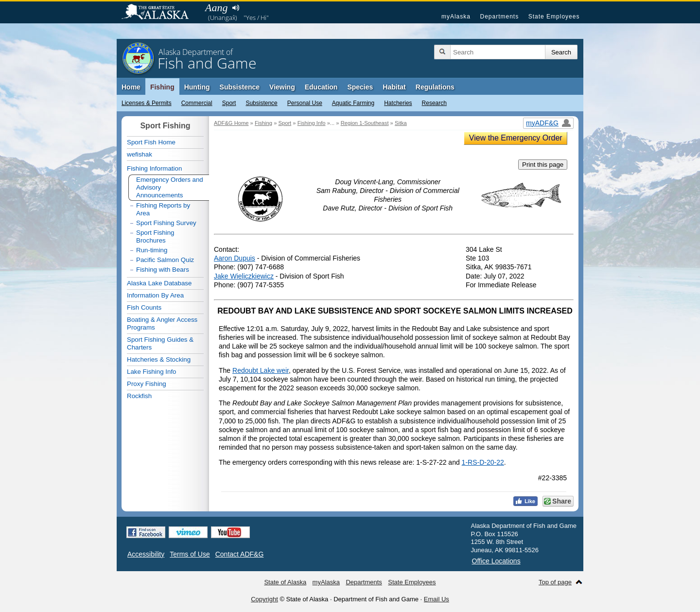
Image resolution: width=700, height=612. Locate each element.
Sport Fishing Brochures (155, 236)
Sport (229, 103)
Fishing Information (154, 168)
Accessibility (146, 554)
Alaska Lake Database (159, 283)
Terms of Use (190, 554)
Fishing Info (312, 123)
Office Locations (496, 561)
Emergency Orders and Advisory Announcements (170, 187)
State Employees (554, 17)
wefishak (140, 154)
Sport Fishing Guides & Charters (160, 343)
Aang (216, 8)
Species (360, 87)
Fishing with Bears (163, 270)
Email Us (437, 599)
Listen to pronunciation (236, 8)
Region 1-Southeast (365, 123)
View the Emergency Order (516, 138)
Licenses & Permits (147, 103)
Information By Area (155, 295)
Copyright (264, 599)
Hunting (197, 87)
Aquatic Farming (353, 103)
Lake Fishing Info (152, 372)
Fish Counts (144, 307)
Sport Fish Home (151, 142)
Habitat (394, 87)
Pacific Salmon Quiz (165, 260)
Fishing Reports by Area (163, 209)
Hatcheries (398, 103)
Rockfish (139, 396)
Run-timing (152, 250)
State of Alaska (160, 13)
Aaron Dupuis (235, 258)
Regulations (435, 87)
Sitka (401, 123)
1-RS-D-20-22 (483, 462)
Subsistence (261, 103)
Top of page (555, 582)
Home (131, 87)
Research (434, 103)
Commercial (197, 103)
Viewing (282, 87)
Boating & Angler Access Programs (162, 323)
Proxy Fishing (147, 384)
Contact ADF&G (240, 554)
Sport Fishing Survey (166, 223)
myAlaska (456, 17)
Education (321, 87)
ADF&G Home (231, 123)
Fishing (162, 87)
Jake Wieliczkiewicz (244, 276)
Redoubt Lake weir (261, 370)
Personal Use (305, 103)
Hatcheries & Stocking (159, 359)
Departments (499, 17)
